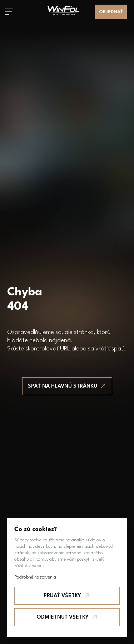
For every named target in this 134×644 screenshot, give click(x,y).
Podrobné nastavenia (35, 577)
